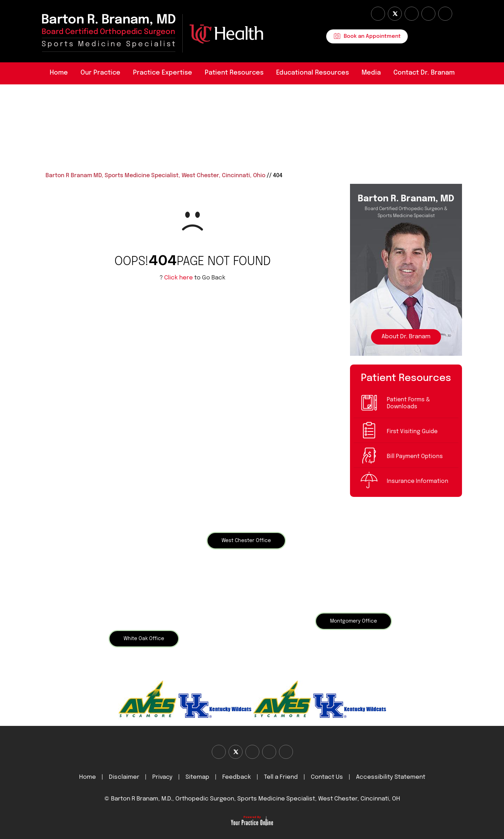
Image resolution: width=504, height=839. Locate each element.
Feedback (237, 777)
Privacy (162, 777)
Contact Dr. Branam (424, 73)
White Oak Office (144, 639)
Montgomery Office (353, 621)
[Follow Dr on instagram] (428, 14)
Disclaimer (125, 777)
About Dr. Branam (406, 337)
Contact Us (327, 777)
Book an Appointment (372, 36)
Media (371, 73)
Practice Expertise (163, 73)
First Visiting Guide (412, 432)
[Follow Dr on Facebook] (378, 14)
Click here (178, 278)
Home (59, 73)
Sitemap (197, 777)
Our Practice (100, 73)
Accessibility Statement (391, 777)
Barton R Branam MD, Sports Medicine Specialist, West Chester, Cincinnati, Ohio (155, 176)
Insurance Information (418, 481)
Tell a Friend (281, 777)
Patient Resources (234, 73)
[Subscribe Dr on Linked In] (445, 14)
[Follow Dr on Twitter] (395, 14)
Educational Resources (313, 73)
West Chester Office (246, 541)
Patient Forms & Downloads (408, 403)
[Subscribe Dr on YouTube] (412, 14)
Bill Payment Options (415, 456)
